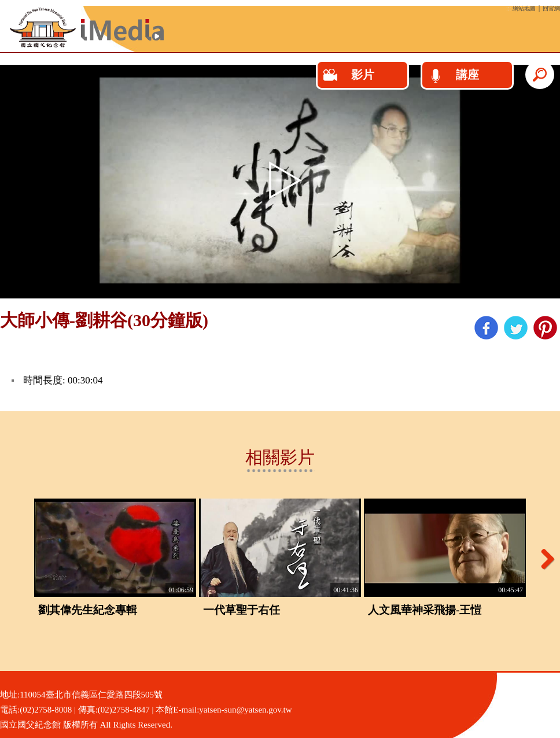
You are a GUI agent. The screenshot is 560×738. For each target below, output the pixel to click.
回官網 (551, 8)
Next (543, 559)
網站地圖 (524, 8)
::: (509, 8)
